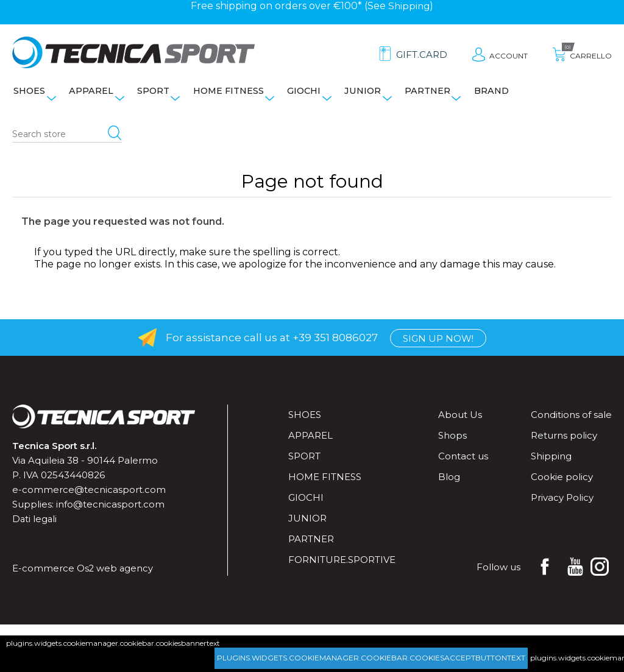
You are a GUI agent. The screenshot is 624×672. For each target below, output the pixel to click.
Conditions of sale (571, 423)
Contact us (463, 464)
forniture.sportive (342, 568)
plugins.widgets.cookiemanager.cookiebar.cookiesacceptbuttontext (371, 658)
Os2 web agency (115, 576)
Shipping (409, 6)
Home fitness (237, 95)
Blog (449, 485)
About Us (460, 423)
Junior (378, 95)
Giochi (317, 95)
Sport (158, 95)
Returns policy (564, 443)
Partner (446, 95)
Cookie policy (562, 485)
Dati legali (35, 527)
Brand (513, 95)
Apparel (93, 95)
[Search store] (67, 143)
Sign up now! (438, 346)
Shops (452, 443)
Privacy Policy (562, 505)
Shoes (28, 95)
